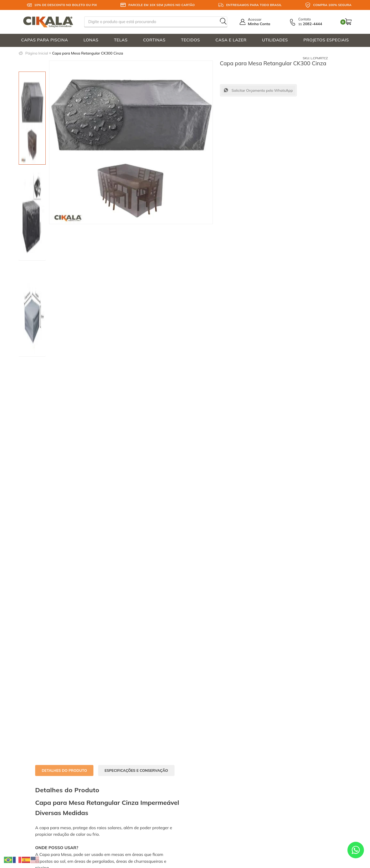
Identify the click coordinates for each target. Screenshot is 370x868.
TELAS (121, 40)
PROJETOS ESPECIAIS (326, 40)
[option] (32, 118)
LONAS (91, 40)
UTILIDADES (275, 40)
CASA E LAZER (231, 40)
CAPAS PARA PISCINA (45, 40)
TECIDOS (191, 40)
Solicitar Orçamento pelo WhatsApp (262, 90)
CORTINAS (154, 40)
